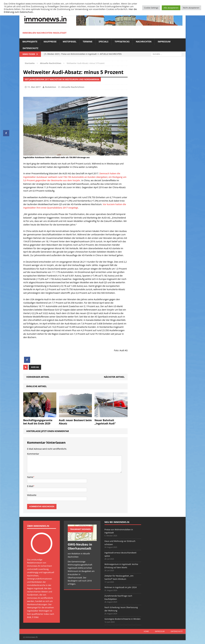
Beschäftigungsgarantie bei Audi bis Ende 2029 (38, 422)
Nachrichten (144, 42)
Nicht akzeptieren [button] (191, 8)
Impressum (164, 42)
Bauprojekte (30, 42)
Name (30, 477)
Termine (88, 42)
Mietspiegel (70, 42)
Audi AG (35, 367)
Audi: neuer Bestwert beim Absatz (75, 422)
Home (146, 631)
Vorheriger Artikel (38, 377)
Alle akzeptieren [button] (171, 8)
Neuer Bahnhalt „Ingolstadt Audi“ (105, 422)
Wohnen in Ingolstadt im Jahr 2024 (121, 587)
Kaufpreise (50, 42)
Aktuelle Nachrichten (73, 87)
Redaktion (51, 87)
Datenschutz (30, 48)
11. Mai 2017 (34, 87)
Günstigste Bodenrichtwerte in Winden (123, 619)
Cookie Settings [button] (151, 8)
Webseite (32, 495)
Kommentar (33, 454)
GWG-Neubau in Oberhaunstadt (80, 546)
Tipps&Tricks (122, 42)
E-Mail (30, 486)
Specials (104, 42)
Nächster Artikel (114, 377)
